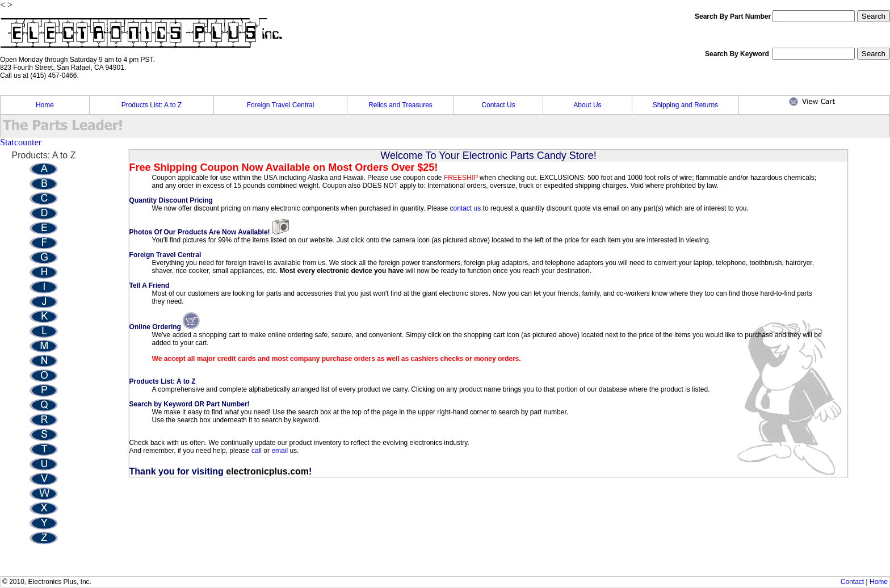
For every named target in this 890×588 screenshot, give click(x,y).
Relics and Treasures (400, 105)
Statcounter (21, 142)
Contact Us (498, 105)
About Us (587, 105)
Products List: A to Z (152, 105)
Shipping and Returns (685, 105)
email (280, 451)
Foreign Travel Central (281, 105)
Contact (852, 582)
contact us (466, 208)
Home (45, 105)
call (257, 451)
